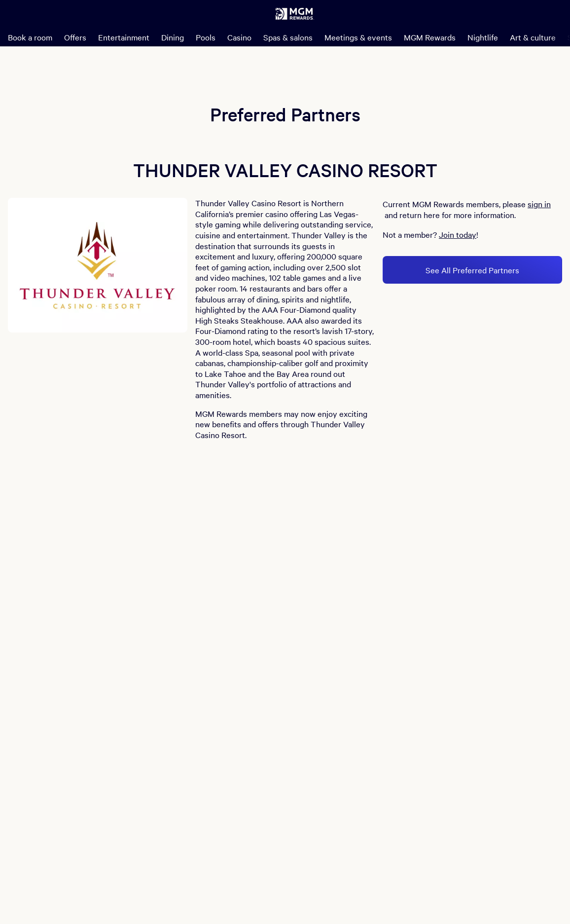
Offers (75, 37)
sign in (539, 204)
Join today (458, 234)
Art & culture (533, 37)
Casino (239, 37)
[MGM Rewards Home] (295, 14)
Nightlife (483, 37)
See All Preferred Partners (472, 270)
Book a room (30, 37)
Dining (173, 37)
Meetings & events (358, 37)
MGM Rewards (430, 37)
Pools (206, 37)
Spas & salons (288, 37)
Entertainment (124, 37)
